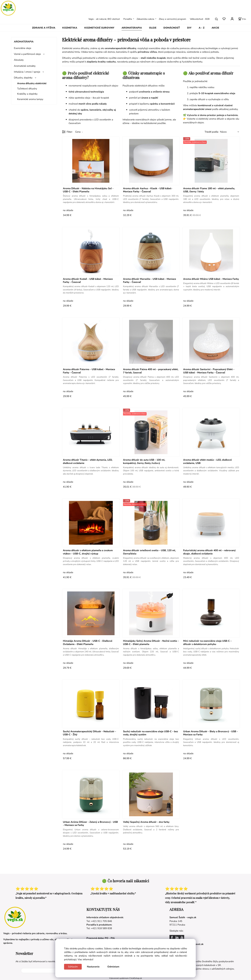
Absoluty (19, 60)
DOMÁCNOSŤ (172, 28)
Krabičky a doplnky (27, 94)
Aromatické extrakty (25, 66)
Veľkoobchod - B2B (200, 19)
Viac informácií (85, 959)
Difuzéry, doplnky (23, 78)
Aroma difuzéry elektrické (32, 83)
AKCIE (215, 28)
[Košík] (242, 19)
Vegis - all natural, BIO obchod (104, 19)
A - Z (202, 28)
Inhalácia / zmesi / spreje (27, 72)
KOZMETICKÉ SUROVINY (99, 28)
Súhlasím (73, 967)
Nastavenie (93, 967)
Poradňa (128, 19)
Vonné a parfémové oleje (27, 54)
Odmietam (113, 967)
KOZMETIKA (70, 28)
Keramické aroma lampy (30, 99)
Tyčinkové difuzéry (27, 89)
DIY (189, 28)
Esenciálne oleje (23, 48)
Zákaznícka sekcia (145, 19)
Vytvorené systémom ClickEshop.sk (125, 978)
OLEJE (153, 28)
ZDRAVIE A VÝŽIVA (44, 28)
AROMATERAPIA (132, 28)
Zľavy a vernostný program (172, 19)
